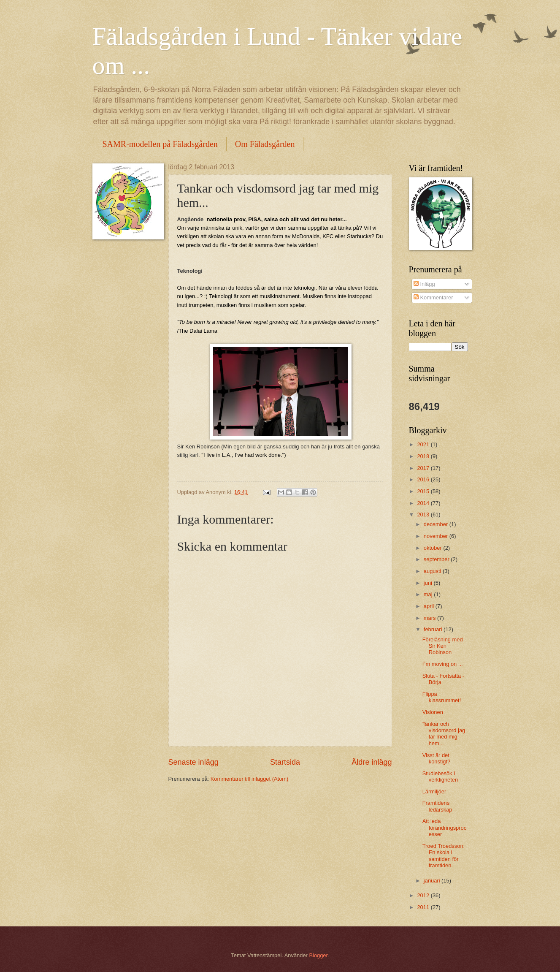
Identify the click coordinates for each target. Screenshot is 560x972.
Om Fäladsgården (265, 144)
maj (429, 594)
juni (429, 583)
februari (434, 629)
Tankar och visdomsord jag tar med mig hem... (444, 734)
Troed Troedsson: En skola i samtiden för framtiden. (444, 856)
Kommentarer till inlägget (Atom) (250, 779)
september (437, 559)
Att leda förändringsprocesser (444, 828)
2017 (424, 468)
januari (433, 881)
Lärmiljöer (434, 791)
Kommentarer (433, 297)
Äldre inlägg (372, 762)
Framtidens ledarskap (437, 806)
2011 (424, 907)
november (437, 536)
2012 (424, 895)
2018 (424, 456)
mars (430, 618)
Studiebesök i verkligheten (440, 777)
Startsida (285, 762)
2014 (424, 503)
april (430, 606)
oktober (434, 548)
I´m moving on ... (443, 664)
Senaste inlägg (193, 762)
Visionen (433, 712)
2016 (424, 479)
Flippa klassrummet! (442, 697)
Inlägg (424, 284)
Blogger (318, 955)
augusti (433, 571)
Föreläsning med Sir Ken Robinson (443, 646)
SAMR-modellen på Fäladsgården (160, 144)
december (437, 524)
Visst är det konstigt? (437, 758)
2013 (424, 515)
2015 (424, 491)
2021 (424, 444)
